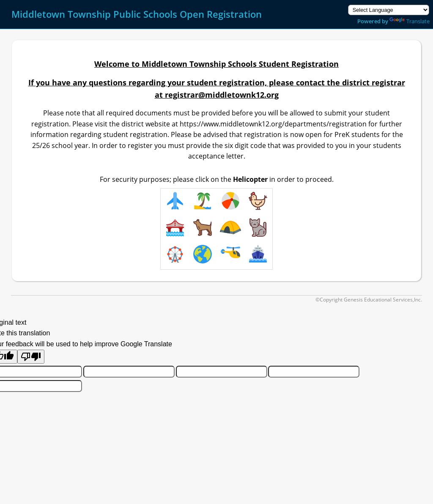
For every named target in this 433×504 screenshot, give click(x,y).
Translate (410, 21)
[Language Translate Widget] (389, 10)
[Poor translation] (31, 357)
